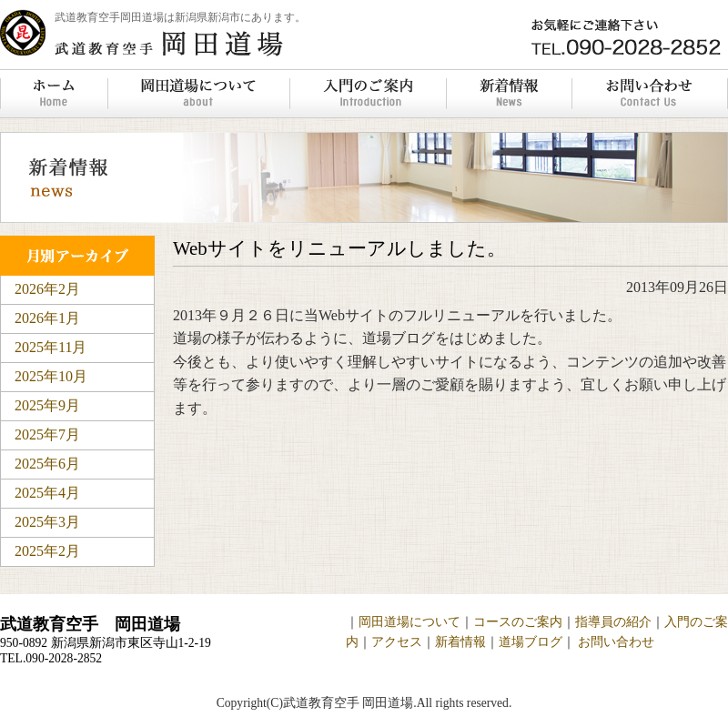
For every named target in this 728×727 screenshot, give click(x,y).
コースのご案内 (518, 622)
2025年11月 (51, 347)
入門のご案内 (368, 94)
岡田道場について (198, 94)
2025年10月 (51, 376)
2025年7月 (47, 434)
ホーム (54, 94)
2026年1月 (47, 318)
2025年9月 (47, 405)
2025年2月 (47, 551)
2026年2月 (47, 289)
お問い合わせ (650, 94)
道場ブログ (531, 642)
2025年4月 (47, 493)
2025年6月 (47, 464)
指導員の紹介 (613, 622)
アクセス (397, 642)
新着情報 (509, 94)
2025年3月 (47, 522)
